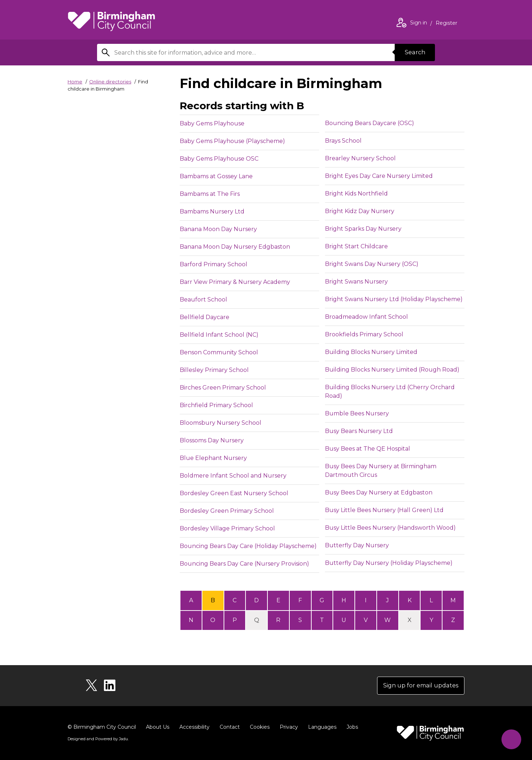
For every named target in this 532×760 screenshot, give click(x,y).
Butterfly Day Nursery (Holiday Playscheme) (389, 563)
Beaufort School (203, 300)
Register (446, 24)
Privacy (289, 727)
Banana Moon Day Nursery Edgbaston (235, 247)
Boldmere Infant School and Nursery (233, 476)
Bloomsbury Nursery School (221, 423)
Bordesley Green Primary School (227, 511)
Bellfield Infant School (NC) (219, 335)
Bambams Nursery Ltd (212, 211)
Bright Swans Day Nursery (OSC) (372, 264)
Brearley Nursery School (360, 158)
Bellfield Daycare (205, 317)
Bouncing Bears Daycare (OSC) (370, 123)
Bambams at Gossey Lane (216, 176)
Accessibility (194, 727)
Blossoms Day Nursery (212, 440)
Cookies (260, 727)
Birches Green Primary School (223, 388)
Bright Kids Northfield (356, 194)
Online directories (110, 82)
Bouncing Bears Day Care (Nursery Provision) (244, 564)
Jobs (352, 727)
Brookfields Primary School (364, 334)
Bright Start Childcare (356, 246)
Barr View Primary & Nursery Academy (235, 282)
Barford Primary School (214, 264)
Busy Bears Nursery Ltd (359, 431)
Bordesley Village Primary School (227, 528)
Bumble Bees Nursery (357, 413)
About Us (158, 727)
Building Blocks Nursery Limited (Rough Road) (392, 370)
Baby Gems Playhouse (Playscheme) (232, 141)
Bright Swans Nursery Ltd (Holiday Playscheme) (394, 299)
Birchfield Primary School (216, 405)
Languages (322, 727)
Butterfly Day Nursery (357, 545)
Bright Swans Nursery (356, 282)
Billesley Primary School (214, 370)
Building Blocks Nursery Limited (371, 352)
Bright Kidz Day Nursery (360, 211)
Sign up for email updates (421, 685)
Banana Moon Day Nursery (218, 229)
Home (75, 82)
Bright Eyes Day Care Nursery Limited (379, 176)
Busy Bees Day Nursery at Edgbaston (379, 492)
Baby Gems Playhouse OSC (219, 159)
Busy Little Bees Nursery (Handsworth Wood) (390, 528)
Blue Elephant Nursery (213, 458)
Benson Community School (219, 352)
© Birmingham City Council (102, 727)
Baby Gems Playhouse (212, 123)
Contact (230, 727)
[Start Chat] (511, 739)
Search (415, 52)
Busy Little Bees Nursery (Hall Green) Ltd (384, 510)
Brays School (343, 141)
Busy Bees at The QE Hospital (368, 449)
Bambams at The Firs (210, 194)
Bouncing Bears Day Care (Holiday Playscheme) (248, 546)
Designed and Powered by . (98, 739)
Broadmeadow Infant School (366, 317)
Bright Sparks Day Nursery (363, 229)
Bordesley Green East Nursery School (234, 493)
